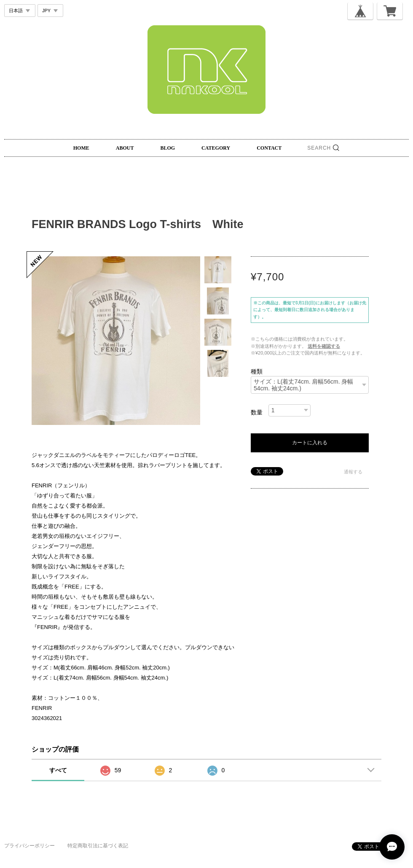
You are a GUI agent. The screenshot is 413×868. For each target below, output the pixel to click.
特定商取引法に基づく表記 (98, 846)
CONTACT (269, 148)
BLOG (168, 148)
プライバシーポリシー (29, 846)
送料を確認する (324, 346)
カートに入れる (310, 443)
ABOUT (125, 148)
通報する (353, 472)
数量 (257, 412)
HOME (81, 148)
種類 (257, 371)
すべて (58, 770)
